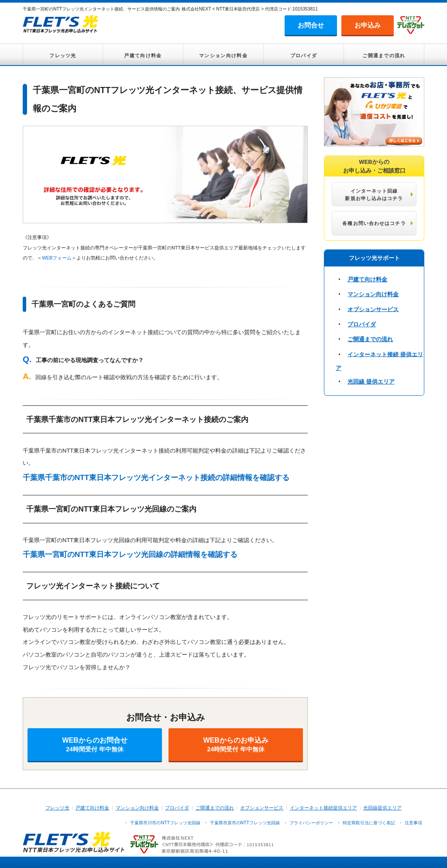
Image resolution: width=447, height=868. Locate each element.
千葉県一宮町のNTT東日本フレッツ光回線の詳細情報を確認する (130, 555)
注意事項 (413, 823)
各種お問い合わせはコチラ (374, 223)
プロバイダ (304, 55)
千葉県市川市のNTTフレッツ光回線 (165, 823)
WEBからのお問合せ (95, 745)
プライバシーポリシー (311, 823)
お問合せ (311, 25)
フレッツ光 (63, 55)
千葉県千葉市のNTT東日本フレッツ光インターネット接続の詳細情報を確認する (156, 478)
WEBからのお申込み (236, 745)
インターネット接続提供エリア (323, 808)
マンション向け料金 (223, 55)
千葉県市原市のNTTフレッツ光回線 (245, 823)
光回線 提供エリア (371, 382)
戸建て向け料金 (143, 55)
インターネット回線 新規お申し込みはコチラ (374, 195)
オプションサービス (373, 309)
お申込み (368, 25)
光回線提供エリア (382, 808)
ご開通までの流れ (384, 55)
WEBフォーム (57, 258)
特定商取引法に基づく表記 (369, 823)
